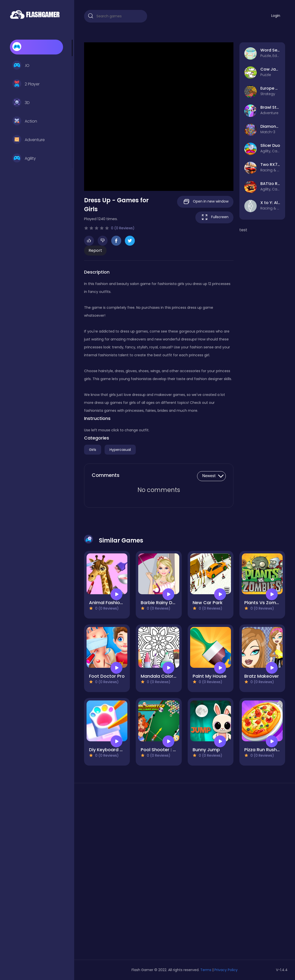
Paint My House (210, 676)
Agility (24, 158)
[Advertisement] (116, 873)
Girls (93, 450)
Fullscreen (214, 217)
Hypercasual (120, 450)
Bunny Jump (206, 750)
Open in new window (205, 202)
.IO (21, 66)
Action (25, 121)
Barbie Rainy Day (159, 603)
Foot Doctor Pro (107, 676)
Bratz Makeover (262, 676)
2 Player (26, 84)
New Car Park (208, 603)
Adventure (29, 140)
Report (95, 250)
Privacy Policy (226, 970)
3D (21, 103)
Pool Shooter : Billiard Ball (168, 750)
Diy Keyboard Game (111, 750)
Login (276, 16)
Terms (206, 970)
